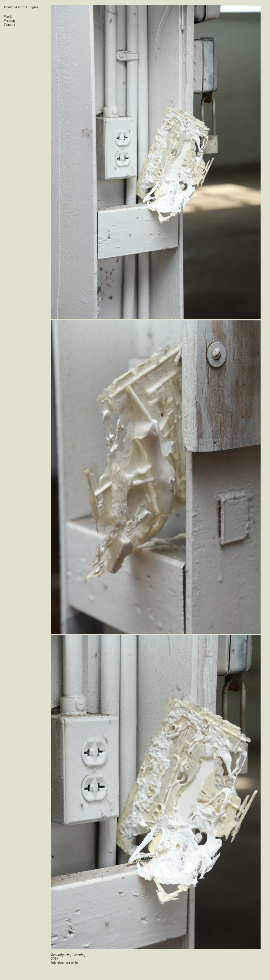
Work (8, 17)
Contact (9, 25)
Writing (9, 21)
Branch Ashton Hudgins (21, 7)
